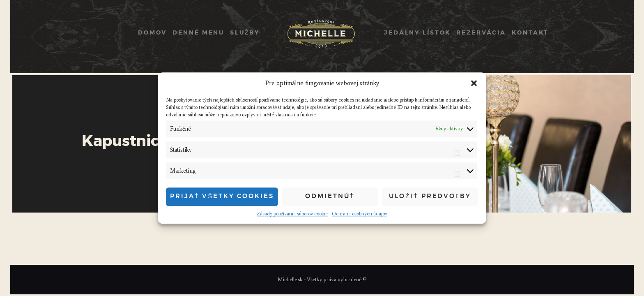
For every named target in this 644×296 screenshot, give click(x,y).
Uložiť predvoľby (430, 196)
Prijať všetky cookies (222, 196)
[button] (474, 83)
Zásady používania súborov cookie (292, 214)
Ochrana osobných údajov (360, 214)
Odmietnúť (330, 196)
